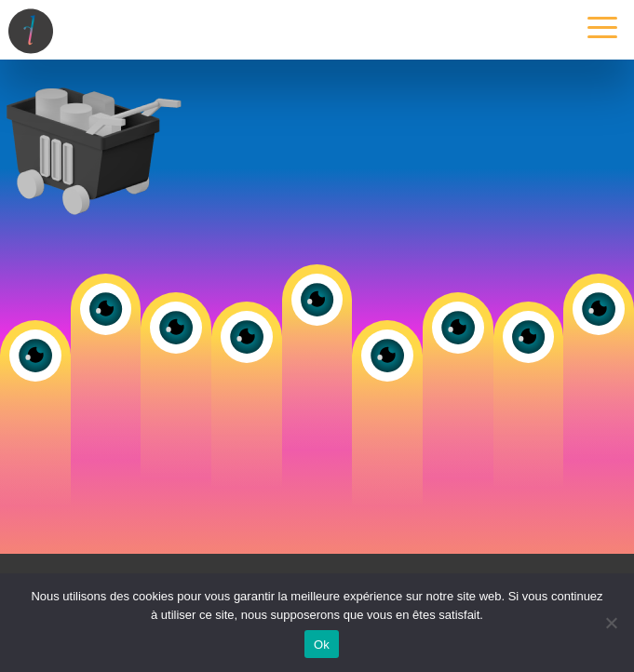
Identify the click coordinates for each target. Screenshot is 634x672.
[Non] (611, 623)
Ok (322, 645)
